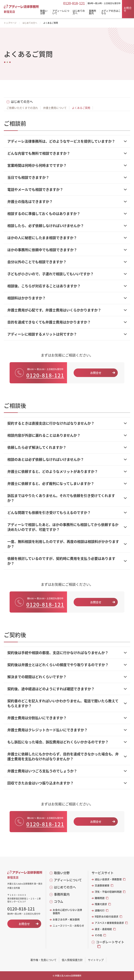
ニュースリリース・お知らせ (68, 926)
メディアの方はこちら (111, 12)
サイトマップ (96, 960)
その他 (98, 935)
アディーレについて (68, 880)
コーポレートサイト (110, 942)
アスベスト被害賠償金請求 (109, 923)
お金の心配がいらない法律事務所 (67, 912)
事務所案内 (62, 894)
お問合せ (128, 9)
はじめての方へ (30, 23)
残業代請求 (101, 904)
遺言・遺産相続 (103, 929)
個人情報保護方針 (72, 960)
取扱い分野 (62, 873)
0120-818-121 (74, 3)
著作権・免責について (43, 960)
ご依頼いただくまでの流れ (22, 108)
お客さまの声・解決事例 (66, 919)
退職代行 (100, 910)
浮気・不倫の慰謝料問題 (108, 892)
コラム (59, 901)
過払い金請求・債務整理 (108, 879)
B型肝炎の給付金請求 (107, 916)
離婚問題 (100, 898)
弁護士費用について (55, 108)
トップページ (10, 23)
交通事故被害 (102, 885)
